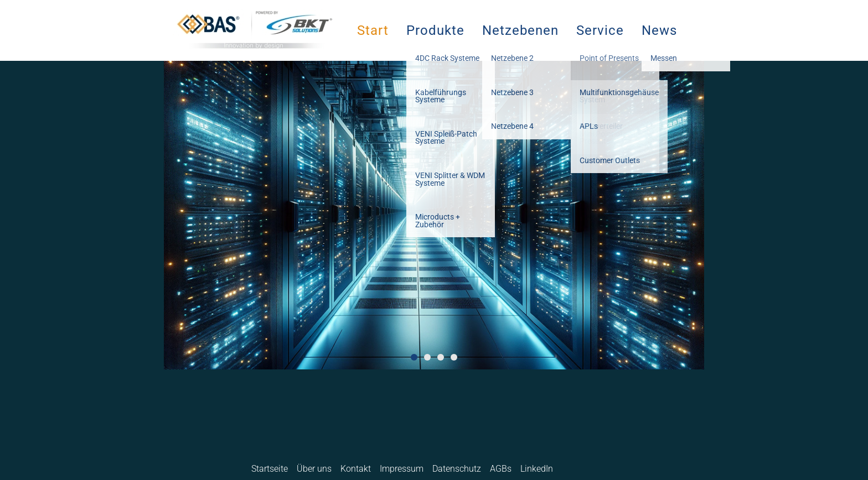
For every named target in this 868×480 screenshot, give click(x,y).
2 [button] (427, 357)
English (593, 469)
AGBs (501, 469)
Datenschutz (457, 469)
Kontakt (356, 469)
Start (373, 30)
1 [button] (414, 357)
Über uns (314, 469)
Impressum (402, 469)
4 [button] (454, 357)
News (659, 30)
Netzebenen (520, 30)
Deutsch (572, 469)
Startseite (270, 469)
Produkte (435, 30)
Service (600, 30)
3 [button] (441, 357)
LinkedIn (537, 469)
